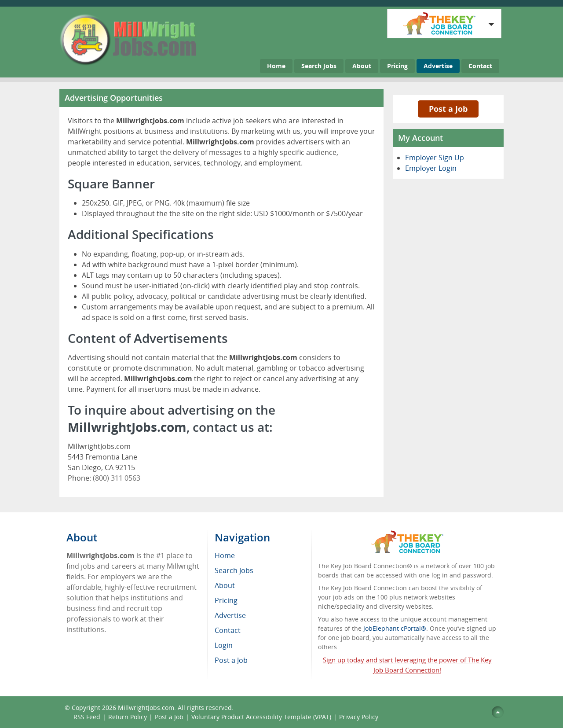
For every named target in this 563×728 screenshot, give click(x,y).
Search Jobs (319, 66)
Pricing (397, 66)
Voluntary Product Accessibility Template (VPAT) (261, 717)
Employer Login (431, 168)
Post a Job (448, 109)
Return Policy (128, 717)
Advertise (438, 66)
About (362, 66)
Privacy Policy (360, 717)
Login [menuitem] (224, 645)
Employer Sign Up (435, 158)
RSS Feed (87, 717)
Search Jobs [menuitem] (234, 570)
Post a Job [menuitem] (231, 660)
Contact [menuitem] (228, 630)
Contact (480, 66)
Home (276, 66)
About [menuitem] (225, 585)
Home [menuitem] (225, 555)
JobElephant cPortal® (395, 628)
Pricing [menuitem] (226, 600)
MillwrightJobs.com (146, 708)
